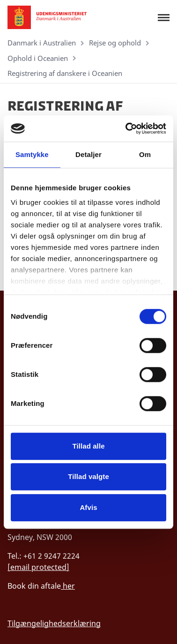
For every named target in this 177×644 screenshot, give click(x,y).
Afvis (88, 507)
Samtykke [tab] (32, 154)
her (68, 586)
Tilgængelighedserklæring (54, 623)
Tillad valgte (88, 476)
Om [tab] (145, 154)
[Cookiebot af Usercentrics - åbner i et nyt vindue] (126, 128)
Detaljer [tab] (88, 154)
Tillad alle (88, 446)
